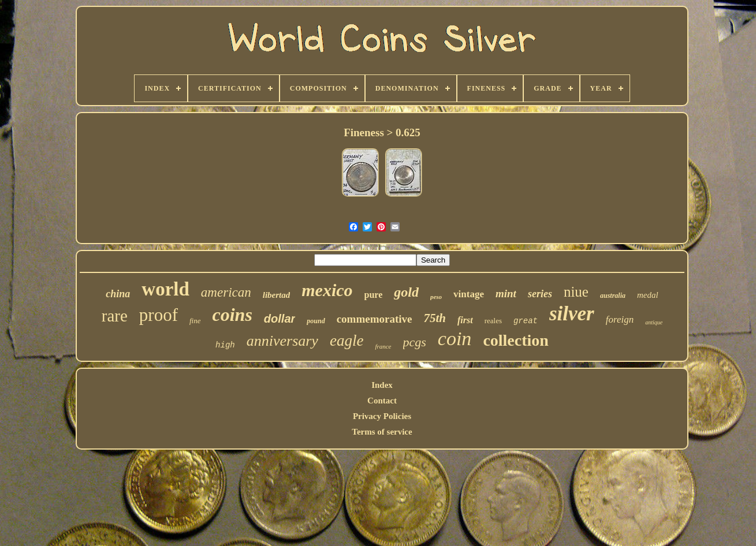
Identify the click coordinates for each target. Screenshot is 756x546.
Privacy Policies (382, 416)
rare (115, 316)
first (465, 320)
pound (316, 321)
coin (455, 339)
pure (374, 295)
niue (576, 292)
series (540, 294)
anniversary (282, 341)
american (226, 292)
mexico (327, 290)
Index (382, 385)
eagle (347, 341)
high (225, 345)
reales (493, 321)
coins (232, 315)
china (118, 294)
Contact (382, 401)
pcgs (415, 342)
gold (406, 292)
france (383, 346)
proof (159, 315)
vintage (469, 294)
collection (516, 340)
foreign (620, 319)
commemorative (375, 319)
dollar (280, 319)
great (526, 321)
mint (506, 293)
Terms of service (382, 432)
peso (436, 297)
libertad (277, 295)
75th (435, 318)
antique (654, 322)
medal (648, 295)
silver (572, 314)
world (165, 289)
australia (613, 296)
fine (195, 321)
